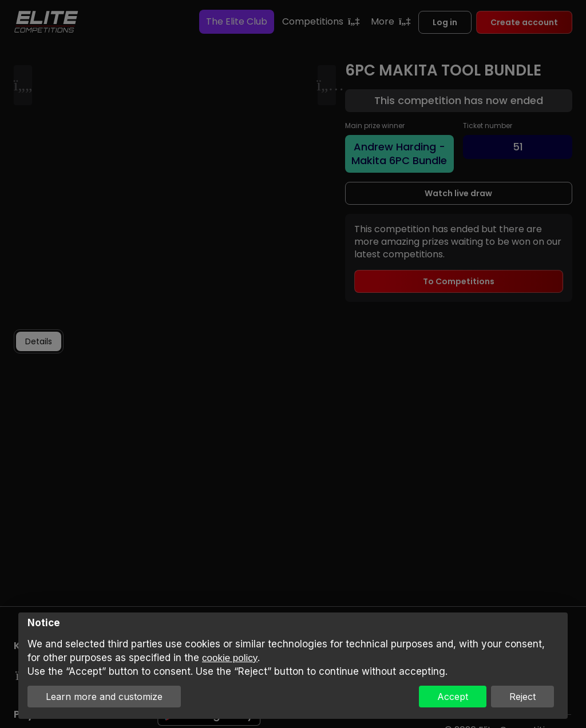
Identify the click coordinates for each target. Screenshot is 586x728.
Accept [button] (453, 697)
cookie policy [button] (230, 658)
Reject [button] (522, 697)
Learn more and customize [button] (104, 697)
